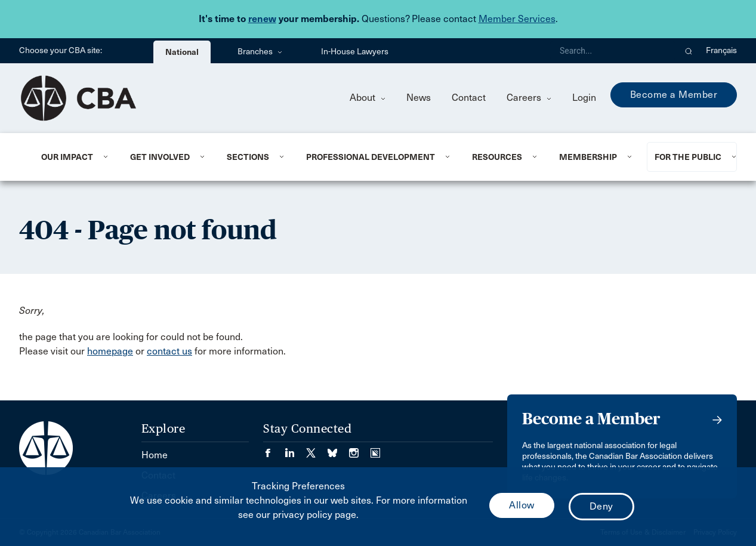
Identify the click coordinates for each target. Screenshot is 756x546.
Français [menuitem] (721, 50)
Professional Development (371, 157)
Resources (497, 157)
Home (155, 455)
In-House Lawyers (355, 52)
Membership (588, 157)
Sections (248, 157)
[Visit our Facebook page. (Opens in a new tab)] (274, 449)
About (368, 98)
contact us (169, 351)
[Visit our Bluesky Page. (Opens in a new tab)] (338, 449)
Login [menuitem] (584, 98)
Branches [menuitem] (260, 52)
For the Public (688, 157)
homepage (110, 351)
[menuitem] (71, 157)
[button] (689, 51)
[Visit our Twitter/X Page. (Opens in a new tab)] (317, 449)
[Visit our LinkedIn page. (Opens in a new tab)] (295, 449)
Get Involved (160, 157)
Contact (469, 98)
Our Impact (67, 157)
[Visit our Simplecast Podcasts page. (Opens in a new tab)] (375, 449)
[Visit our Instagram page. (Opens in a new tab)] (360, 449)
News (419, 98)
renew (262, 19)
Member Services (517, 19)
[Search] (613, 51)
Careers (529, 98)
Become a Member (674, 95)
